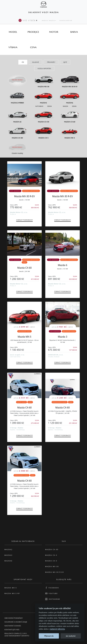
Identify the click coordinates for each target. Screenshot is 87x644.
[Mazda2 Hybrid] (17, 96)
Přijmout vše (49, 636)
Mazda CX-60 (25, 268)
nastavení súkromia (57, 629)
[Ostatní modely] (17, 147)
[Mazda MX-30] (44, 80)
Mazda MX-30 (52, 566)
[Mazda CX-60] (70, 115)
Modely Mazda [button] (48, 21)
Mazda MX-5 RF (12, 593)
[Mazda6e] (17, 115)
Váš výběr (28, 20)
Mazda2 (8, 549)
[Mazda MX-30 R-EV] (70, 80)
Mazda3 (8, 555)
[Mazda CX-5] (44, 131)
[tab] (13, 32)
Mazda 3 (63, 337)
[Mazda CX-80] (17, 131)
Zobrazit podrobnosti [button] (25, 220)
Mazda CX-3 (51, 555)
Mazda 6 (63, 265)
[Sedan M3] (49, 106)
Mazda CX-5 (51, 561)
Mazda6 (8, 561)
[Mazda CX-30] (44, 115)
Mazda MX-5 (24, 337)
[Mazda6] (70, 96)
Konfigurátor (66, 21)
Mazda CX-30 (52, 549)
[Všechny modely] (17, 79)
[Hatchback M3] (39, 106)
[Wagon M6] (65, 106)
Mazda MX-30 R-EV (24, 196)
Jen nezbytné (71, 636)
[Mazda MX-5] (70, 131)
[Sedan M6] (74, 106)
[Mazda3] (44, 96)
